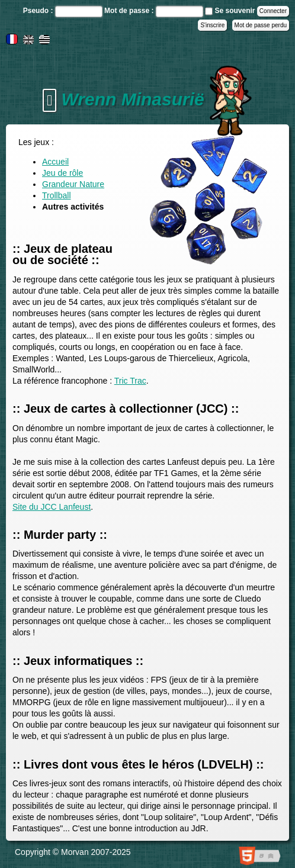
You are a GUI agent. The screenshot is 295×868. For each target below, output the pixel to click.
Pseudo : (39, 11)
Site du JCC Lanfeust (52, 507)
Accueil (55, 162)
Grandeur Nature (73, 184)
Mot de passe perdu (261, 25)
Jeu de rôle (62, 173)
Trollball (57, 195)
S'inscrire (212, 25)
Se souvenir (235, 11)
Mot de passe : (130, 11)
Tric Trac (130, 381)
